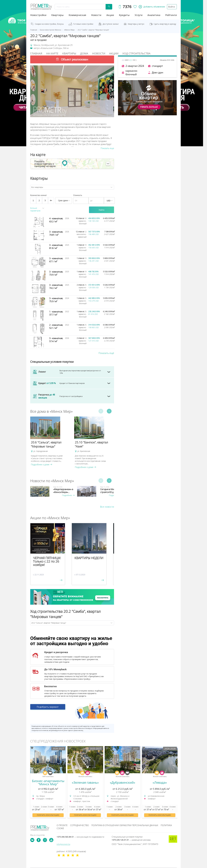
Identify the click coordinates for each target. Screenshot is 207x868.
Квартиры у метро (136, 24)
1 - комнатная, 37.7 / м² (56, 313)
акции (110, 15)
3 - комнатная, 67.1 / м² (56, 260)
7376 (127, 7)
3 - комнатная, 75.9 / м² (56, 300)
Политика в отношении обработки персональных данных (125, 825)
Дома (84, 53)
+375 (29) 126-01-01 (131, 840)
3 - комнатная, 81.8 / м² (56, 247)
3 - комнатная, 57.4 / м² (56, 340)
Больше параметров (35, 209)
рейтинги (171, 15)
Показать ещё (106, 353)
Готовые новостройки (83, 24)
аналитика (154, 15)
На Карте (52, 53)
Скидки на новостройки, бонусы (49, 24)
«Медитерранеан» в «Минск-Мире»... (63, 491)
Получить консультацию (48, 815)
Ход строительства (136, 53)
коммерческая (77, 15)
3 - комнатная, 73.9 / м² (56, 273)
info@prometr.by (63, 844)
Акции (114, 53)
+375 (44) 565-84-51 (80, 837)
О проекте (62, 825)
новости (96, 15)
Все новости (107, 507)
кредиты (124, 15)
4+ (51, 200)
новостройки (38, 15)
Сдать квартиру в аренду (165, 24)
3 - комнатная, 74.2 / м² (56, 287)
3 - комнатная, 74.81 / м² (56, 233)
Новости (99, 53)
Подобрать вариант (48, 708)
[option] (51, 441)
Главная (36, 53)
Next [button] (109, 411)
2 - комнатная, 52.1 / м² (56, 326)
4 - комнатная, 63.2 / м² (56, 220)
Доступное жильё (111, 24)
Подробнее (68, 495)
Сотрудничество (79, 825)
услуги (139, 15)
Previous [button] (101, 411)
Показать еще (107, 148)
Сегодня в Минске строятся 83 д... (109, 491)
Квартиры (57, 15)
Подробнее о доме (42, 465)
